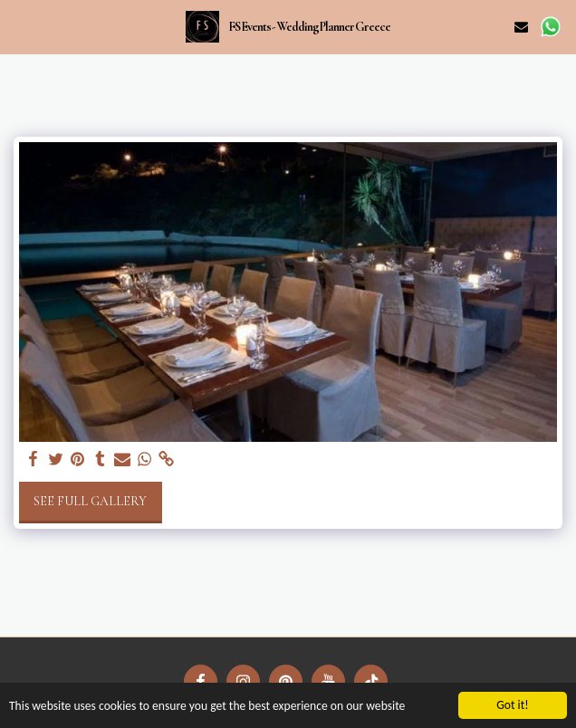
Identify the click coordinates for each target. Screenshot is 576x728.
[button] (20, 26)
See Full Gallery (90, 501)
